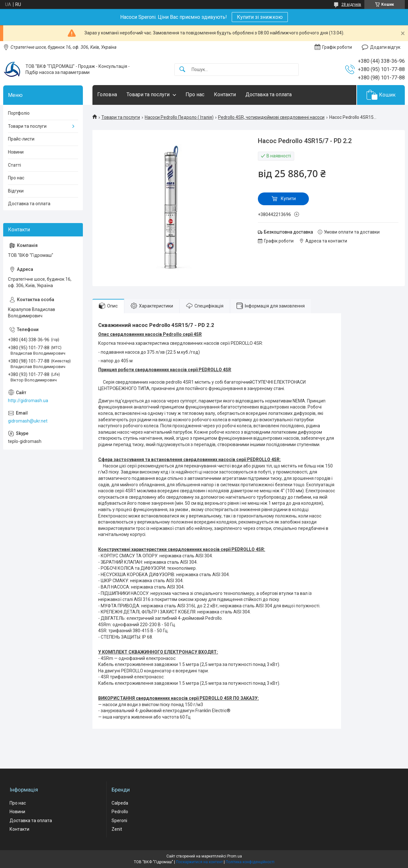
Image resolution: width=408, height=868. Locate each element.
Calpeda (120, 803)
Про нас (195, 94)
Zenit (117, 829)
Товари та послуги (148, 94)
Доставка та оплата (269, 94)
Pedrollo (120, 812)
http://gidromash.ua (28, 401)
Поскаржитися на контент (199, 862)
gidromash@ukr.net (28, 421)
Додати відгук (385, 47)
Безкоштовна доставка (288, 232)
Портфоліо (19, 113)
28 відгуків (351, 4)
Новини (16, 152)
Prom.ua (235, 856)
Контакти (225, 94)
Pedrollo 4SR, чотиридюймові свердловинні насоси (271, 117)
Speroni (119, 821)
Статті (15, 165)
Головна (107, 94)
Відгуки (16, 191)
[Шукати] (182, 70)
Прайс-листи (21, 139)
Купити (288, 199)
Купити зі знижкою (260, 17)
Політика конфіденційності (250, 862)
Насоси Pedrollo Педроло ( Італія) (179, 117)
